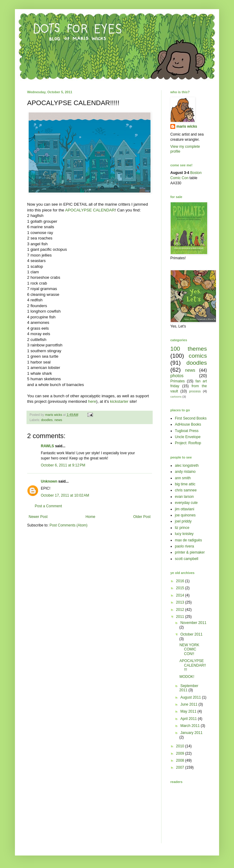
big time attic (185, 484)
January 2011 (191, 733)
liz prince (182, 528)
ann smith (183, 478)
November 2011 (193, 623)
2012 (181, 610)
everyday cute (186, 503)
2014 (181, 595)
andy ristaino (185, 472)
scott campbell (187, 559)
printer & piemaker (190, 552)
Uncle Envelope (188, 437)
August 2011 (191, 697)
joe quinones (185, 515)
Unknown (49, 481)
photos (177, 376)
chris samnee (186, 490)
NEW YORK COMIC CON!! (189, 649)
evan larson (184, 497)
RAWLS (47, 446)
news (58, 420)
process (195, 391)
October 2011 (191, 634)
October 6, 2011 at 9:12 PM (63, 465)
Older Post (142, 517)
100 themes (189, 349)
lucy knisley (184, 534)
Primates (177, 381)
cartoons (176, 397)
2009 (181, 753)
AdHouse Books (188, 424)
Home (90, 517)
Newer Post (38, 517)
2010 (181, 746)
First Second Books (191, 418)
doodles (47, 420)
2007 (181, 767)
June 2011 (189, 704)
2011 (181, 617)
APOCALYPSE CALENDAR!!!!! (193, 665)
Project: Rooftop (188, 443)
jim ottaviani (184, 509)
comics (198, 356)
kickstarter (119, 401)
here (92, 401)
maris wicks (187, 126)
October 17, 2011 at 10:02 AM (65, 495)
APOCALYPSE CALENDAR (90, 210)
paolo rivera (184, 546)
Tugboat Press (187, 431)
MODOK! (187, 677)
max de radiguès (188, 540)
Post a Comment (48, 506)
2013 (181, 602)
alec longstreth (187, 466)
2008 (181, 760)
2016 (181, 581)
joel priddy (183, 521)
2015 (181, 588)
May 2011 (189, 711)
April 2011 (189, 719)
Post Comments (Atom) (68, 525)
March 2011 (191, 726)
